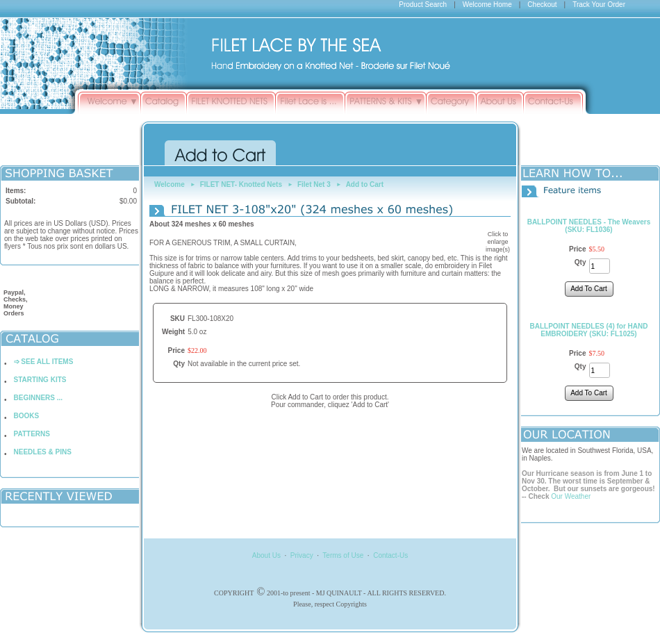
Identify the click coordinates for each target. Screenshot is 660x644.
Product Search (423, 5)
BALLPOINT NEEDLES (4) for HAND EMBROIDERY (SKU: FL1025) (589, 330)
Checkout (542, 5)
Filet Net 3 (314, 184)
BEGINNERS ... (39, 398)
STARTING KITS (40, 380)
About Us (266, 555)
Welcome (170, 184)
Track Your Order (599, 5)
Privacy (302, 555)
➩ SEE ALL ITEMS (44, 362)
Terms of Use (343, 555)
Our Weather (571, 496)
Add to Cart (365, 184)
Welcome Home (487, 5)
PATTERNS (32, 434)
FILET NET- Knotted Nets (241, 184)
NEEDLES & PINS (43, 452)
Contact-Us (390, 555)
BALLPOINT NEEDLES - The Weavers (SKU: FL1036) (589, 226)
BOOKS (27, 416)
